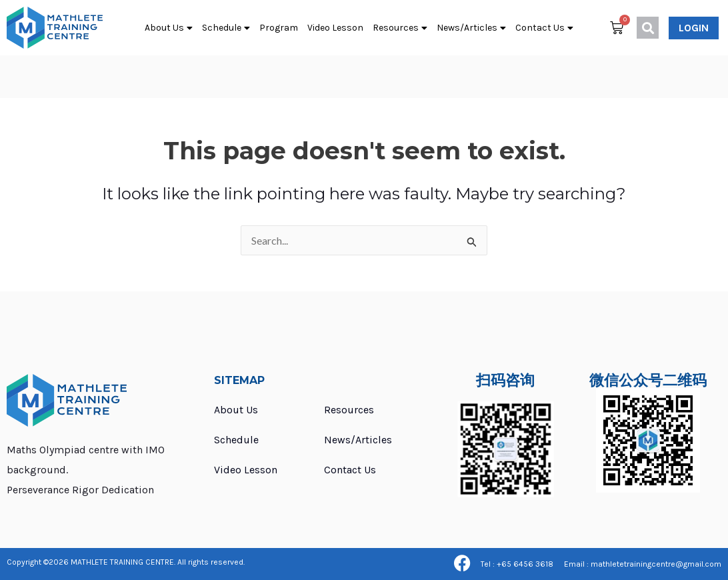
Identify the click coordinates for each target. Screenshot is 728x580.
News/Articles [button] (471, 28)
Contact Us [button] (544, 28)
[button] (648, 28)
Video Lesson (335, 28)
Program (279, 28)
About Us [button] (169, 28)
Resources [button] (400, 28)
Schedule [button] (226, 28)
